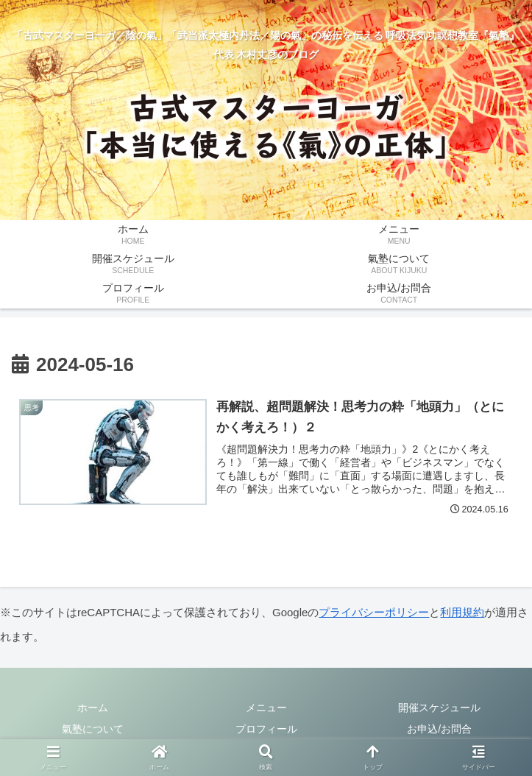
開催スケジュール (439, 708)
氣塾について (93, 729)
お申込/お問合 (439, 729)
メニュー (266, 708)
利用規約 (462, 612)
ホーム (93, 708)
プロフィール (266, 729)
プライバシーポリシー (374, 612)
